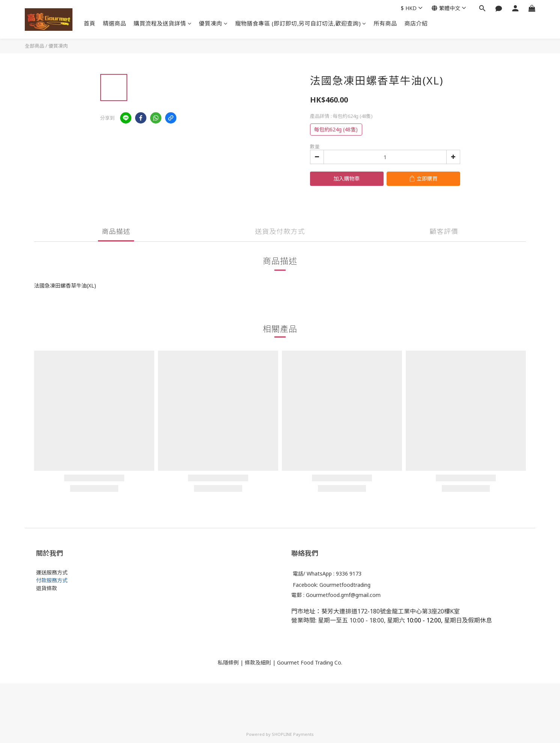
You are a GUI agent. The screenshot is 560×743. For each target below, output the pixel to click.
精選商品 (114, 23)
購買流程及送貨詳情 (163, 23)
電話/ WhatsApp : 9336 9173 (327, 574)
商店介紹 (416, 23)
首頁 (90, 23)
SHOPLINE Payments (293, 734)
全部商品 (35, 46)
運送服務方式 (52, 572)
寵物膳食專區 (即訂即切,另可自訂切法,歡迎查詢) (301, 23)
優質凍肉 (213, 23)
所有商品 (385, 23)
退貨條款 (47, 588)
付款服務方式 (52, 580)
